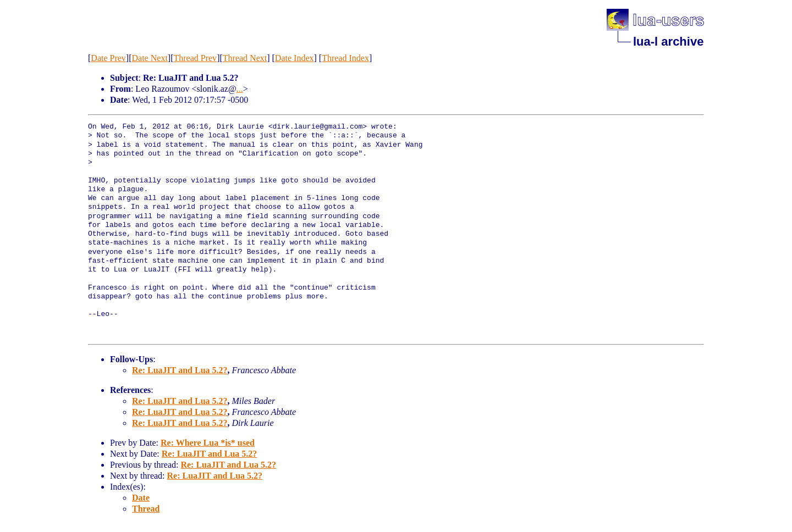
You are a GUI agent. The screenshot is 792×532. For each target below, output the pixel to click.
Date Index (295, 58)
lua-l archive (668, 41)
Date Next (150, 58)
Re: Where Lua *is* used (208, 443)
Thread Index (345, 58)
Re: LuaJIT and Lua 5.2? (180, 370)
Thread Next (245, 58)
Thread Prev (195, 58)
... (240, 89)
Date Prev (108, 58)
